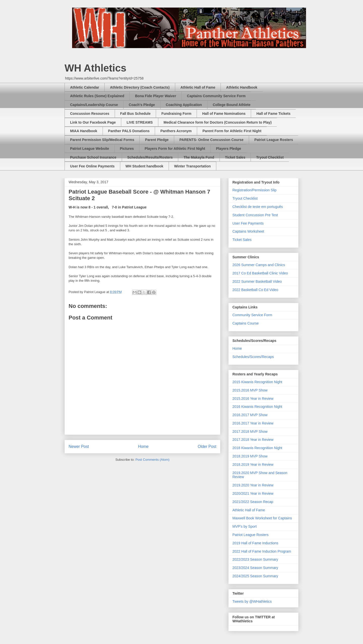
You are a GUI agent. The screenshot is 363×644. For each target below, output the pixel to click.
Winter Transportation (192, 166)
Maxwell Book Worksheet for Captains (262, 518)
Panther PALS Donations (129, 131)
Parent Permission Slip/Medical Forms (102, 140)
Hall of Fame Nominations (224, 114)
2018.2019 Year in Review (253, 464)
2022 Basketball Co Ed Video (255, 290)
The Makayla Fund (199, 157)
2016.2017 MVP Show (250, 415)
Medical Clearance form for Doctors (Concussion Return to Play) (218, 122)
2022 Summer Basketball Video (257, 281)
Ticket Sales (235, 157)
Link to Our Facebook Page (93, 122)
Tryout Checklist (270, 157)
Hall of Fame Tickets (273, 114)
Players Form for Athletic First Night (175, 149)
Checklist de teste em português (258, 207)
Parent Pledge (157, 140)
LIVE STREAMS (140, 122)
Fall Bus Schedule (135, 114)
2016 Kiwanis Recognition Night (257, 407)
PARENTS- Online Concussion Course (211, 140)
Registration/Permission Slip (254, 190)
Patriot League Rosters (274, 140)
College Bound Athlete (232, 105)
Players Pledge (229, 149)
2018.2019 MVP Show (250, 456)
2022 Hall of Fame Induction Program (262, 551)
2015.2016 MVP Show (250, 390)
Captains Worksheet (248, 231)
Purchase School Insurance (93, 157)
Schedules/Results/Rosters (150, 157)
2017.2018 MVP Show (250, 432)
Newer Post (79, 446)
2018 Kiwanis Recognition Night (257, 448)
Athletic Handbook (242, 87)
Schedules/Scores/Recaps (253, 357)
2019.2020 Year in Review (253, 485)
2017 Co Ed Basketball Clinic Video (260, 273)
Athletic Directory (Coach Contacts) (140, 87)
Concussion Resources (90, 114)
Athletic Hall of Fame (198, 87)
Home (143, 446)
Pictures (127, 149)
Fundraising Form (176, 114)
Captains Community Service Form (216, 96)
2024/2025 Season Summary (255, 576)
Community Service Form (252, 315)
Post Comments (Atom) (152, 460)
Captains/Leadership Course (94, 105)
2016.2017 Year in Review (253, 423)
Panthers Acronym (176, 131)
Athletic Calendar (85, 87)
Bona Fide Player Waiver (156, 96)
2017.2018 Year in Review (253, 440)
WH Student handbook (144, 166)
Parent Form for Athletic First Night (232, 131)
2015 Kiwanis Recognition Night (257, 382)
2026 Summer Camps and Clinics (259, 265)
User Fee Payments (248, 223)
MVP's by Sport (245, 526)
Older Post (207, 446)
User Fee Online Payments (92, 166)
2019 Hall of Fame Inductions (255, 543)
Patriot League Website (90, 149)
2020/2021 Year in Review (253, 493)
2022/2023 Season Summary (255, 559)
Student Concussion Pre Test (255, 215)
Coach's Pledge (142, 105)
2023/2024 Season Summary (255, 568)
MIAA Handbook (84, 131)
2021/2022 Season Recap (253, 502)
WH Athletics (95, 68)
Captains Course (246, 323)
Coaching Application (184, 105)
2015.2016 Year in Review (253, 399)
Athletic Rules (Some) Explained (97, 96)
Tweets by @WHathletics (252, 601)
